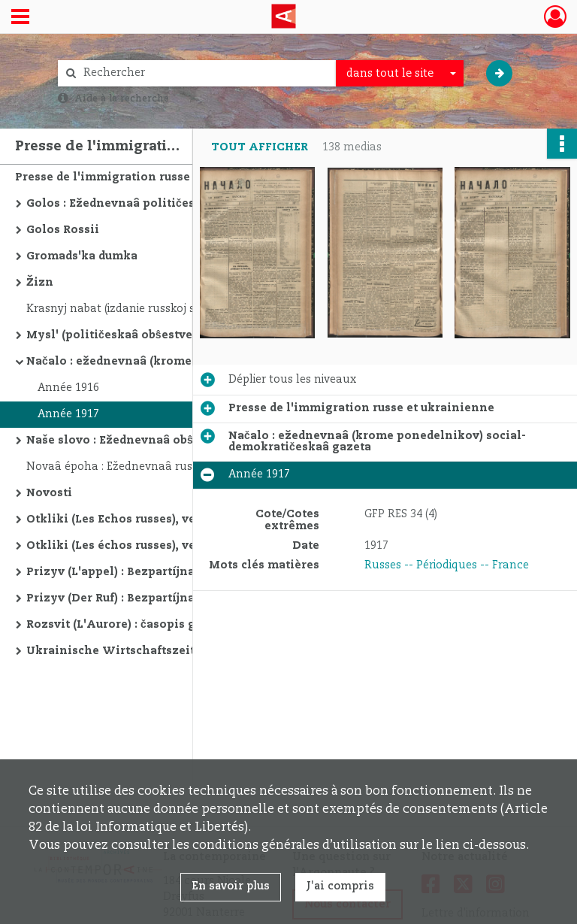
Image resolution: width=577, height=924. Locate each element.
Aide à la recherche (122, 98)
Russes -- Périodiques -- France (447, 565)
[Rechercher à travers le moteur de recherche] (204, 73)
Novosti (49, 493)
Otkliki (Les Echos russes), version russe (143, 520)
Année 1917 (68, 414)
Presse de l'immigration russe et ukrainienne (148, 177)
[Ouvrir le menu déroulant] (20, 18)
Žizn (40, 283)
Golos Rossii (63, 230)
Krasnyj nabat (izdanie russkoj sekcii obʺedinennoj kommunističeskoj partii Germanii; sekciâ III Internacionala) (177, 309)
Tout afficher (260, 147)
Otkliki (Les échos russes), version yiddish (150, 546)
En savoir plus (231, 886)
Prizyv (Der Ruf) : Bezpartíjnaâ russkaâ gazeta (159, 598)
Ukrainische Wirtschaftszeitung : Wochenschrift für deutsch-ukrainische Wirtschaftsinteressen (177, 651)
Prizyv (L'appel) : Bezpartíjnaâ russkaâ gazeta (159, 572)
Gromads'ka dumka (82, 256)
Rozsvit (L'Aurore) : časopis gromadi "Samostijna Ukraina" (177, 625)
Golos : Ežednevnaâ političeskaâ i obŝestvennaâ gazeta (177, 204)
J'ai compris (340, 886)
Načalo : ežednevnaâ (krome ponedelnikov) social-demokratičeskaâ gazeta (177, 362)
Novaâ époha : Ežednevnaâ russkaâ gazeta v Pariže (164, 467)
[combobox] (400, 74)
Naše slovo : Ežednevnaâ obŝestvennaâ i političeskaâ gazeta (177, 441)
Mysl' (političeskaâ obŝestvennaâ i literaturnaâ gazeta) (177, 335)
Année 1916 (68, 388)
